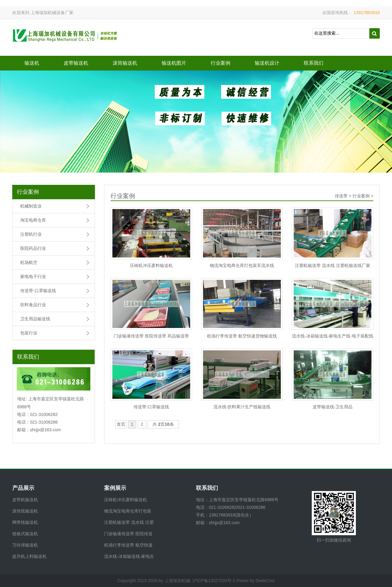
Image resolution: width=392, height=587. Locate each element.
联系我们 (314, 63)
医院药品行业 (33, 248)
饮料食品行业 (33, 305)
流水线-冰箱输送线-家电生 (129, 556)
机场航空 (29, 262)
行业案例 (221, 63)
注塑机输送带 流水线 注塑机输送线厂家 (333, 265)
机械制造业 (31, 206)
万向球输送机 (25, 545)
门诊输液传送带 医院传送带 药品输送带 (151, 336)
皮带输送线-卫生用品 (333, 407)
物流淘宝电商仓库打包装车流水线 (242, 265)
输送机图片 (174, 63)
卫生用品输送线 (35, 319)
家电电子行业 (33, 276)
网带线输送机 (25, 522)
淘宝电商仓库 (33, 220)
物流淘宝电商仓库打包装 (128, 511)
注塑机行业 (31, 234)
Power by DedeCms (256, 581)
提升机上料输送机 (29, 556)
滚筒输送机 (125, 63)
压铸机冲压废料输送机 (151, 265)
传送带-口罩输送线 (38, 291)
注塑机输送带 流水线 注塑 (129, 522)
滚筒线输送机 (25, 511)
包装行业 (29, 333)
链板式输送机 (25, 534)
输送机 (32, 63)
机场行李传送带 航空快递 (128, 545)
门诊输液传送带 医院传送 (128, 534)
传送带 (341, 196)
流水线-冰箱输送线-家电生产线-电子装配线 (333, 336)
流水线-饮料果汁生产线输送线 (242, 407)
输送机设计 (267, 63)
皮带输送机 (76, 63)
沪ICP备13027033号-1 (214, 581)
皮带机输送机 (25, 500)
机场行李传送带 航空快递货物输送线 (242, 336)
